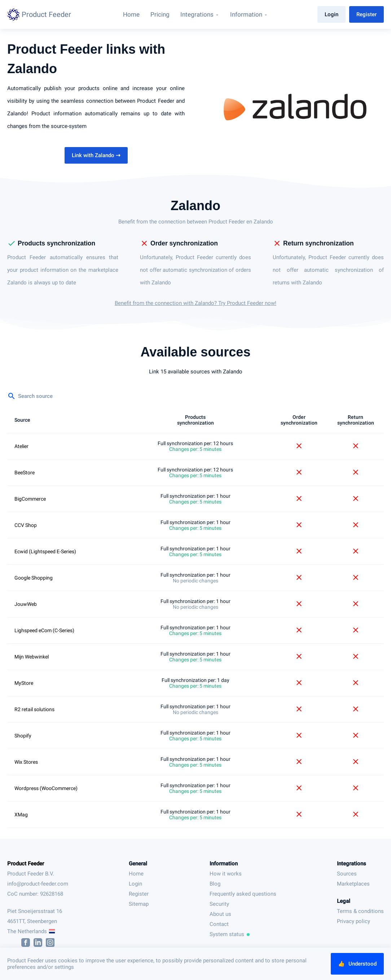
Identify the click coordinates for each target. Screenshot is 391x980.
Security (219, 904)
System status (230, 934)
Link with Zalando (96, 155)
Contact (219, 924)
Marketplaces (353, 884)
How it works (226, 874)
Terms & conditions (360, 911)
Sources (347, 874)
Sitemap (139, 904)
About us (220, 914)
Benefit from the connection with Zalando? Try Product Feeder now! (195, 303)
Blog (215, 884)
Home (136, 874)
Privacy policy (353, 921)
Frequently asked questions (243, 894)
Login (331, 14)
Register (366, 14)
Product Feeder (26, 864)
